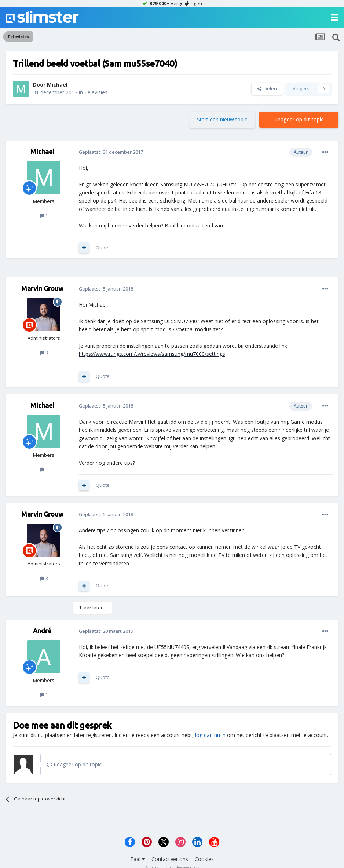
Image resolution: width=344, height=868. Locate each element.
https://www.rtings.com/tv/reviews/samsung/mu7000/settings (152, 354)
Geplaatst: (111, 152)
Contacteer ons (170, 859)
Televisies (96, 92)
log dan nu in (210, 735)
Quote (103, 248)
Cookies (204, 859)
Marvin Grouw (42, 288)
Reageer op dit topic (299, 119)
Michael (57, 85)
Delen (267, 88)
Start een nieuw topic (222, 119)
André (42, 631)
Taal (138, 859)
